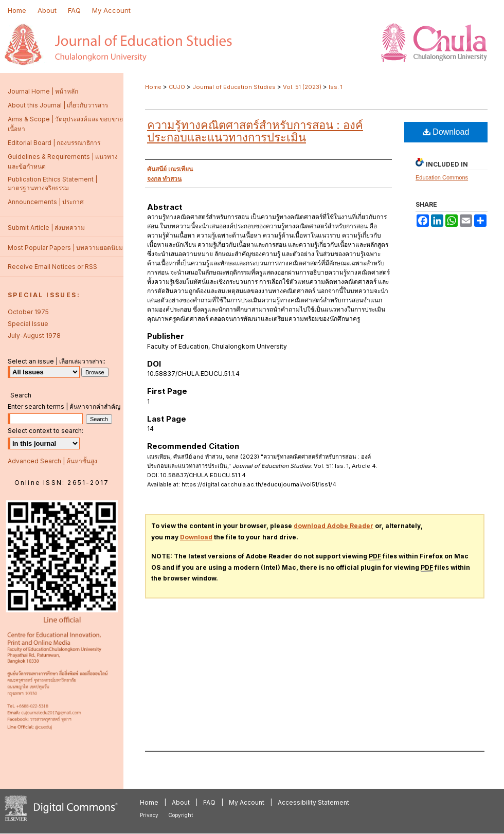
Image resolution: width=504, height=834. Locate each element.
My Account (247, 802)
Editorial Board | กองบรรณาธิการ (54, 143)
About (181, 802)
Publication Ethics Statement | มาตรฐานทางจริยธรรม (52, 184)
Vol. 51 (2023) (302, 87)
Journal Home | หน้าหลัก (43, 91)
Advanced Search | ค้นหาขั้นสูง (52, 461)
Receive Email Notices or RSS (52, 267)
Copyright (181, 815)
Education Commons (442, 177)
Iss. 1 (336, 87)
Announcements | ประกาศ (46, 202)
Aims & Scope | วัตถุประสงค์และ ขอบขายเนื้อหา (65, 124)
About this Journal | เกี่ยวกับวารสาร (58, 105)
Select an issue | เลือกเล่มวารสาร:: (57, 361)
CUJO (177, 87)
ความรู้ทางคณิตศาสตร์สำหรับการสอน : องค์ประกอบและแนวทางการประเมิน (255, 131)
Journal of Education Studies (234, 87)
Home (153, 87)
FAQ (209, 802)
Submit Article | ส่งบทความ (46, 228)
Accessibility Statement (313, 802)
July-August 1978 (34, 336)
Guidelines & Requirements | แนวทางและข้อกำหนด (63, 161)
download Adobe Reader (334, 526)
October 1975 (28, 312)
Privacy (149, 815)
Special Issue (28, 324)
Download (446, 132)
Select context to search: (46, 431)
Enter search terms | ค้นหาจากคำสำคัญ (64, 406)
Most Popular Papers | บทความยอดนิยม (65, 248)
